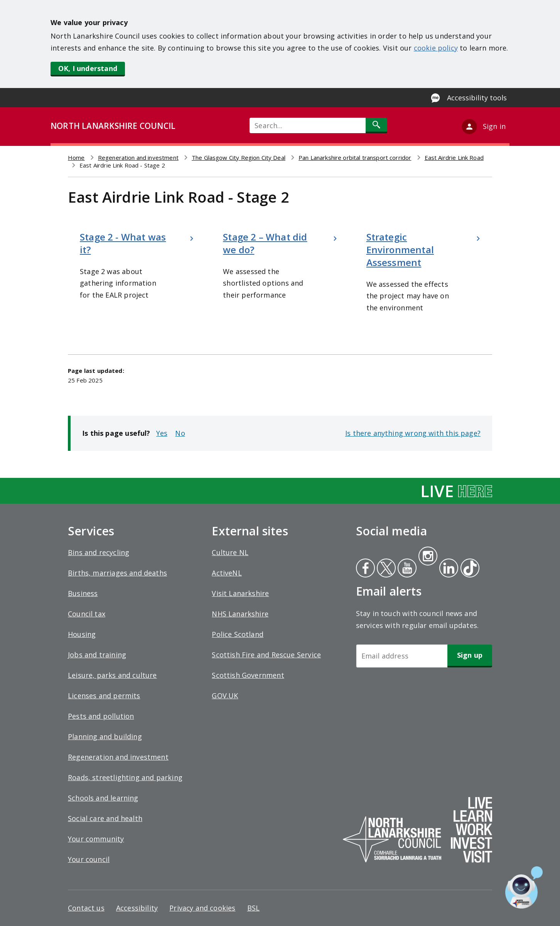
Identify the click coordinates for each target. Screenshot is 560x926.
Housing (82, 634)
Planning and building (105, 736)
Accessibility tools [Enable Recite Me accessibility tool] (477, 98)
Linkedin (447, 569)
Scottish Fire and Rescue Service (266, 655)
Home (76, 157)
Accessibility (137, 908)
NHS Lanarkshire (240, 614)
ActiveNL (227, 573)
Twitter (385, 569)
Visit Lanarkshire (240, 593)
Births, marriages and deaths (117, 573)
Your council (89, 859)
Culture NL (230, 552)
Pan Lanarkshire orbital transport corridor (355, 157)
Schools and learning (103, 798)
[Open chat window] (524, 887)
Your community (96, 839)
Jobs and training (97, 655)
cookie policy (436, 48)
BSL (254, 908)
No (180, 433)
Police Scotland (238, 634)
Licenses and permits (104, 696)
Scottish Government (248, 675)
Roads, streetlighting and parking (125, 777)
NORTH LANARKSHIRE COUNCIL (113, 126)
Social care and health (105, 818)
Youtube (406, 569)
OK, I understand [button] (88, 68)
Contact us (86, 908)
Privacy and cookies (202, 908)
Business (83, 593)
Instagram (428, 557)
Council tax (87, 614)
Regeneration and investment (138, 157)
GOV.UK (225, 696)
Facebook (365, 569)
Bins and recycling (99, 552)
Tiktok (468, 569)
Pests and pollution (101, 716)
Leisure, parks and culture (112, 675)
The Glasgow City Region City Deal (239, 157)
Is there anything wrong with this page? (413, 433)
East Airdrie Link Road (454, 157)
